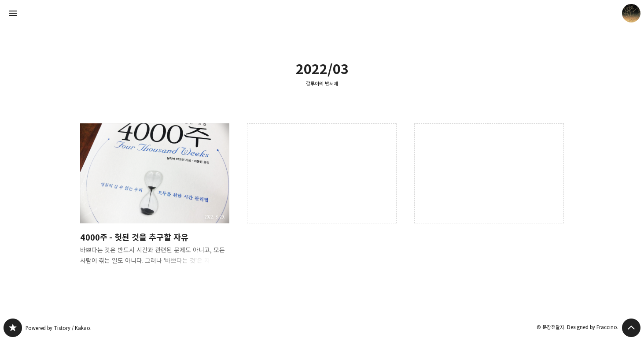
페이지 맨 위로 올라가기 (631, 328)
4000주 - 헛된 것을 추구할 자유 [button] (155, 201)
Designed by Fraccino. (593, 327)
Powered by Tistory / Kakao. (59, 328)
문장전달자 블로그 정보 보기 (631, 13)
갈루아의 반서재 (322, 83)
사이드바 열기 (13, 13)
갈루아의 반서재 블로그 (13, 328)
